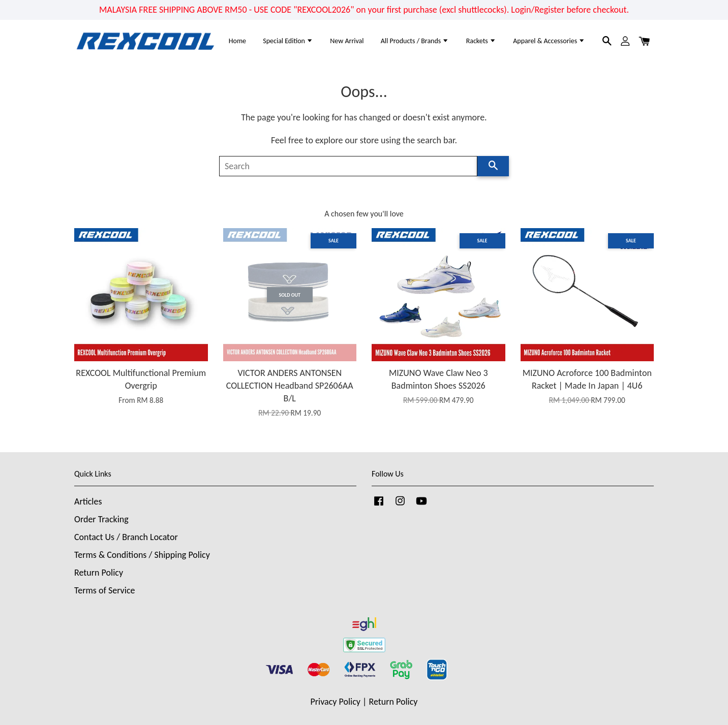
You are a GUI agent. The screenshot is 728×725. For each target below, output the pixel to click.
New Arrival (347, 41)
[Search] (348, 166)
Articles (88, 501)
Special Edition (288, 41)
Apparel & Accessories (549, 41)
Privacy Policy (336, 702)
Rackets (481, 41)
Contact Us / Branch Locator (126, 537)
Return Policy (99, 573)
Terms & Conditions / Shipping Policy (142, 555)
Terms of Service (104, 590)
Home (237, 41)
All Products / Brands (415, 41)
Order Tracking (101, 519)
